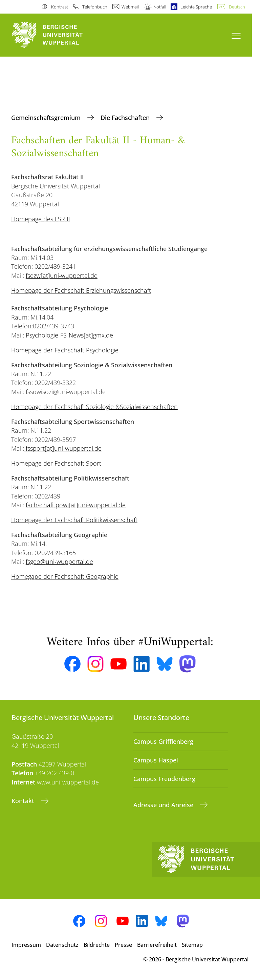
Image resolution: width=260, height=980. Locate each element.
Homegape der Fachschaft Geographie (65, 576)
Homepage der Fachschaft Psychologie (65, 350)
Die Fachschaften (126, 118)
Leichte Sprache (196, 7)
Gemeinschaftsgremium (47, 118)
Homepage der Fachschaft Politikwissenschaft (74, 520)
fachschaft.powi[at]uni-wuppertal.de (76, 505)
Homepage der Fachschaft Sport (56, 463)
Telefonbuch (95, 7)
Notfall (160, 7)
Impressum (26, 945)
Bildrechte (97, 945)
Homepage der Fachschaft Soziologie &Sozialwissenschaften (94, 407)
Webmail (130, 7)
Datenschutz (62, 945)
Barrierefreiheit (157, 945)
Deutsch (237, 7)
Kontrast (60, 7)
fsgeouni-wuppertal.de (59, 562)
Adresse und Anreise (164, 805)
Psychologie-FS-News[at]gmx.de (69, 335)
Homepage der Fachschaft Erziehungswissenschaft (81, 290)
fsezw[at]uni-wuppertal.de (62, 275)
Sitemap (192, 945)
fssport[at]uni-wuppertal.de (63, 448)
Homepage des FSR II (41, 219)
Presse (123, 945)
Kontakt (24, 801)
